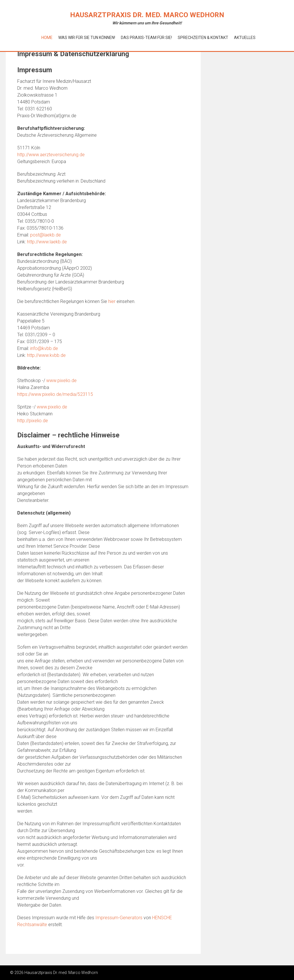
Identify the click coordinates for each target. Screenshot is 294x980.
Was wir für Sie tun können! (87, 38)
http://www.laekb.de (47, 242)
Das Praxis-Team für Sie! (146, 38)
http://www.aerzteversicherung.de (51, 155)
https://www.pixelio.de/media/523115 (55, 394)
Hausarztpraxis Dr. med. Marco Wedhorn (147, 15)
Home (47, 38)
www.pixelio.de (61, 381)
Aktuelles (245, 38)
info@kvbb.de (44, 348)
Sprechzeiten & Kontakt (203, 38)
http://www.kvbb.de (46, 355)
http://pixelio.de (33, 421)
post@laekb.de (46, 235)
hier (112, 301)
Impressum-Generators (119, 918)
